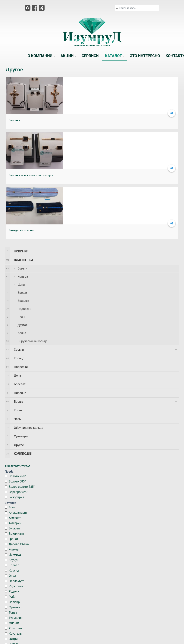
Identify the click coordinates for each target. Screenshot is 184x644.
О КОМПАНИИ (36, 559)
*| (68, 584)
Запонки (14, 120)
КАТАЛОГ (103, 557)
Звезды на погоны (138, 120)
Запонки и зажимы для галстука (89, 120)
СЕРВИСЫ (81, 557)
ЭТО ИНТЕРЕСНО (127, 559)
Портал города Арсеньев (102, 584)
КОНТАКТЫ (149, 557)
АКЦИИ (58, 557)
